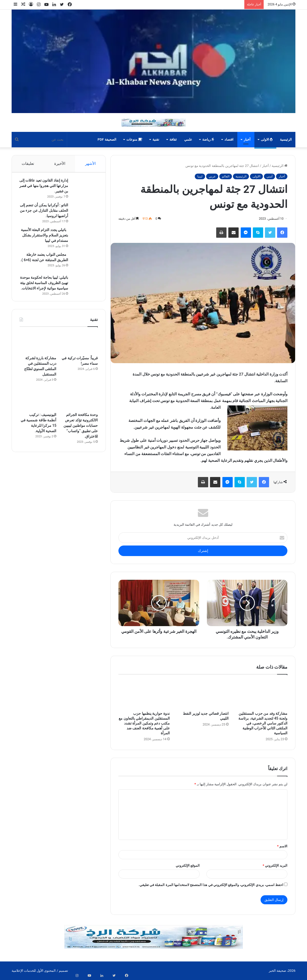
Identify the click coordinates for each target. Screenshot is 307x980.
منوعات (134, 139)
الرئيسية (286, 139)
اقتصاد (229, 139)
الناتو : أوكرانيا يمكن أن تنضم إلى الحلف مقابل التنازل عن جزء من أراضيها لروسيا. (44, 213)
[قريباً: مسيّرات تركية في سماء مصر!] (80, 360)
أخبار (247, 139)
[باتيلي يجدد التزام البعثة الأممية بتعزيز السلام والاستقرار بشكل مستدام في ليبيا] (84, 239)
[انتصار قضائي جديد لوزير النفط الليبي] (203, 694)
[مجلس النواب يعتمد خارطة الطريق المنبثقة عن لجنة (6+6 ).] (84, 270)
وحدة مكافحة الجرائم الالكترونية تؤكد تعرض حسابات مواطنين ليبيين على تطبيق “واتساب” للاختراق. (81, 443)
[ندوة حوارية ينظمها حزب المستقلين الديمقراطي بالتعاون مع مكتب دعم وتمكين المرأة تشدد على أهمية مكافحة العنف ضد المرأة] (144, 694)
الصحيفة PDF (107, 139)
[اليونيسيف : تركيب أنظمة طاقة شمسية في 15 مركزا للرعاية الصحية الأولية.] (38, 417)
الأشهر (90, 164)
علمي (188, 139)
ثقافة (173, 139)
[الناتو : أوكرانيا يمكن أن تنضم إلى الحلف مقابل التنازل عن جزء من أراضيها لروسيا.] (84, 215)
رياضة (208, 139)
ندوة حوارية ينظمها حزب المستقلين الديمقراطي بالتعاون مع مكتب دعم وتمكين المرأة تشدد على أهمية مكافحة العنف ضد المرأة (144, 723)
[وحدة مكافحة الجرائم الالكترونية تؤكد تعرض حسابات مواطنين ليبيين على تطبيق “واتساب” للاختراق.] (80, 417)
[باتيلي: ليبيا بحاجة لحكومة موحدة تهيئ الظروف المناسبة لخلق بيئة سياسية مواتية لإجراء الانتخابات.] (84, 294)
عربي (212, 176)
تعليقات (28, 164)
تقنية (156, 139)
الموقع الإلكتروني (188, 866)
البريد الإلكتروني (275, 866)
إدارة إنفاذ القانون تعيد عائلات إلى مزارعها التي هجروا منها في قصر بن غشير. (44, 188)
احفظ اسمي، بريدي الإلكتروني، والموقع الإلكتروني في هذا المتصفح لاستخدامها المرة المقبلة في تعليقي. (211, 885)
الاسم (282, 846)
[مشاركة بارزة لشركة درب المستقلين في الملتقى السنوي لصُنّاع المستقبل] (38, 360)
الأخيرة (60, 164)
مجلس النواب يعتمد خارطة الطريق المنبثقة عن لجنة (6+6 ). (43, 268)
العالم (226, 176)
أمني (269, 176)
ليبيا (200, 176)
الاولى (267, 139)
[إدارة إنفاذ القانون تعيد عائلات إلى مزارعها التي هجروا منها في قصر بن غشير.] (84, 190)
